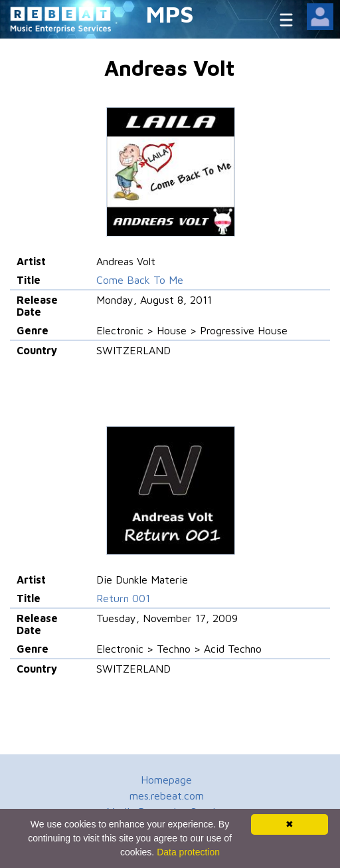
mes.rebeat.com (167, 796)
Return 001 (123, 598)
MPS (170, 14)
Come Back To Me (140, 280)
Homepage (166, 780)
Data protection (188, 852)
